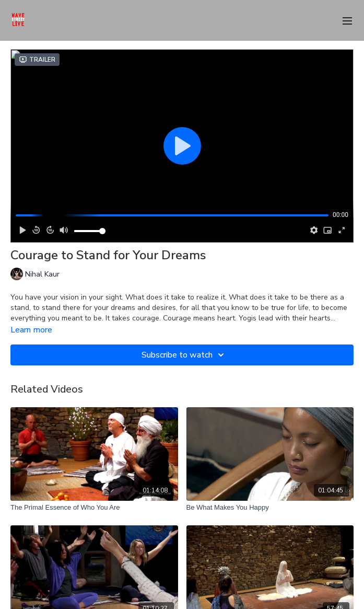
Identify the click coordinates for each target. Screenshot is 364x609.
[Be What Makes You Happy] (270, 508)
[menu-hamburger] (347, 20)
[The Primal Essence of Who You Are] (94, 508)
